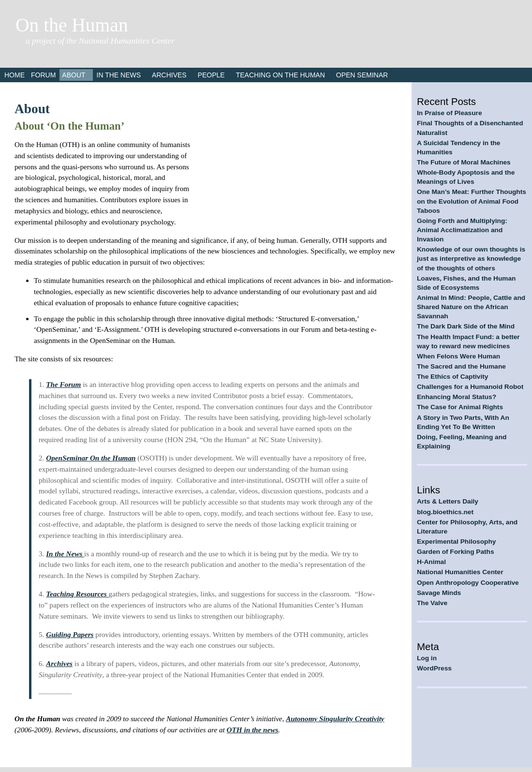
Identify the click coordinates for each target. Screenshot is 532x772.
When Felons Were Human (458, 356)
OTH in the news (253, 730)
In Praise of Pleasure (450, 113)
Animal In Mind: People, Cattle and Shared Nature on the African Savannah (471, 307)
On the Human (72, 25)
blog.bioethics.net (445, 512)
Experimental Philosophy (456, 542)
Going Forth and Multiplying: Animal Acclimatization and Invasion (462, 230)
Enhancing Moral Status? (457, 397)
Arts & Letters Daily (448, 501)
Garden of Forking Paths (456, 552)
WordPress (434, 668)
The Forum (63, 384)
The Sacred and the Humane (461, 366)
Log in (427, 658)
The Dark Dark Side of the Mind (466, 326)
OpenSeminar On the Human (91, 458)
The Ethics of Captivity (452, 377)
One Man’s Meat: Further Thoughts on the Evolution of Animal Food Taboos (472, 201)
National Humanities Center (460, 572)
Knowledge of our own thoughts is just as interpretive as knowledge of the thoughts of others (471, 259)
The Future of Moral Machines (464, 162)
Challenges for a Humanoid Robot (470, 387)
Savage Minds (439, 593)
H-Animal (431, 562)
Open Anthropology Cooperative (468, 583)
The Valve (432, 603)
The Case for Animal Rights (460, 407)
